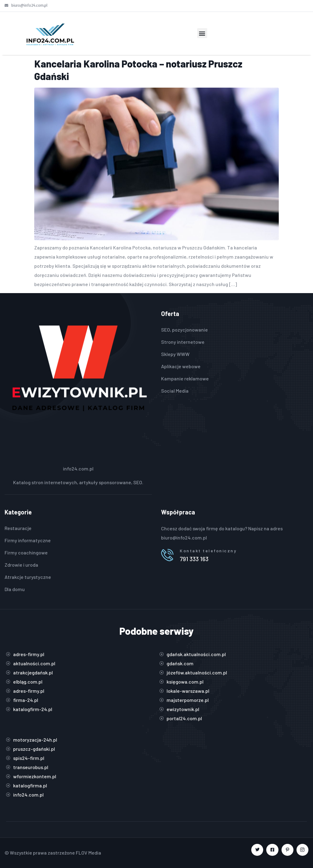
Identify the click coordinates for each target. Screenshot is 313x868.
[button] (202, 33)
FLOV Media (88, 853)
